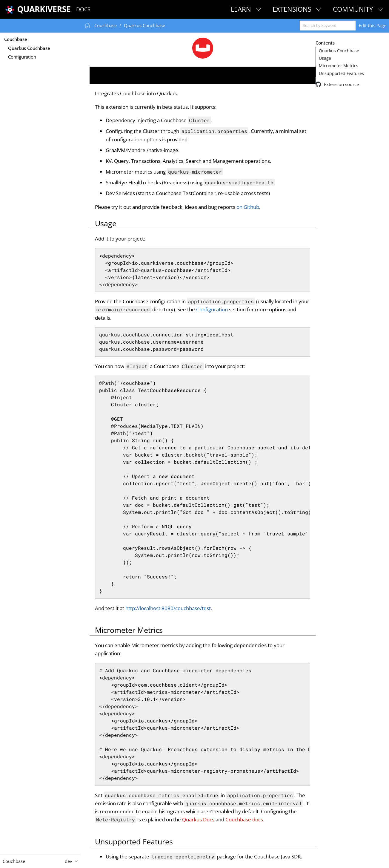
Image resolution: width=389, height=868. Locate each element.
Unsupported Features (341, 74)
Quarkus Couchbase (29, 48)
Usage (325, 58)
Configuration (22, 57)
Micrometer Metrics (339, 66)
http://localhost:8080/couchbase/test (168, 608)
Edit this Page (373, 25)
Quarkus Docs (198, 819)
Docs (83, 9)
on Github (248, 207)
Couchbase (16, 39)
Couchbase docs (244, 819)
